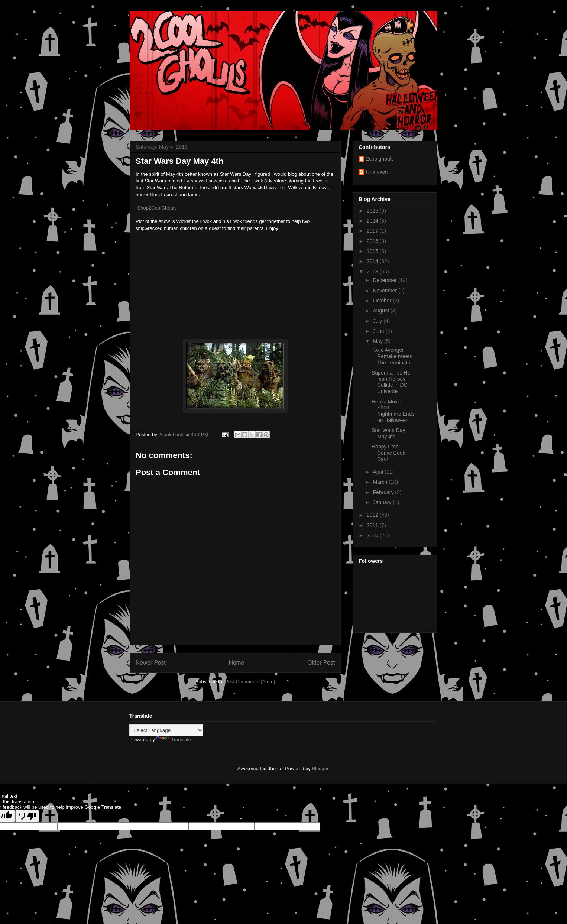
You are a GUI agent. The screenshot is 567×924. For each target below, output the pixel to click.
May (378, 341)
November (385, 291)
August (381, 311)
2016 (373, 241)
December (385, 280)
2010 (373, 535)
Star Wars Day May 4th (388, 433)
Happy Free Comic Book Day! (388, 453)
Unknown (377, 172)
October (383, 301)
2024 (373, 221)
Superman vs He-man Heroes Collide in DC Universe (392, 382)
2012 (373, 515)
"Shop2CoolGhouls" (157, 208)
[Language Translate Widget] (166, 730)
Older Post (321, 663)
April (379, 472)
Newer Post (151, 663)
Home (237, 663)
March (381, 482)
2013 (373, 272)
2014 (373, 261)
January (383, 502)
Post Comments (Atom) (250, 682)
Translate (174, 740)
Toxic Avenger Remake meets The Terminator (392, 356)
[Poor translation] (27, 816)
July (378, 321)
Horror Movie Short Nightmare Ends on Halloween (393, 411)
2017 (373, 231)
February (384, 492)
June (379, 331)
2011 (373, 525)
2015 (373, 251)
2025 (373, 211)
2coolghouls (380, 159)
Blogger (320, 769)
